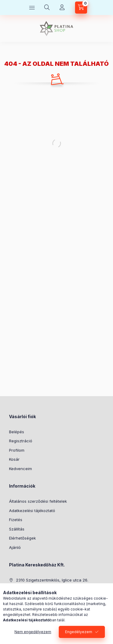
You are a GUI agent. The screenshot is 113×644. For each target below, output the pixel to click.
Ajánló (15, 547)
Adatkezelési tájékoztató (32, 511)
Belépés (17, 432)
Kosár (14, 459)
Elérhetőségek (22, 538)
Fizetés (16, 520)
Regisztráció (21, 441)
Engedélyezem (79, 632)
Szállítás (17, 529)
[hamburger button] (32, 8)
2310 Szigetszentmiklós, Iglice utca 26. (52, 580)
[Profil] (62, 8)
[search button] (47, 8)
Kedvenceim (20, 469)
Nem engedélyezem (33, 632)
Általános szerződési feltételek (38, 501)
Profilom (17, 450)
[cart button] (81, 8)
